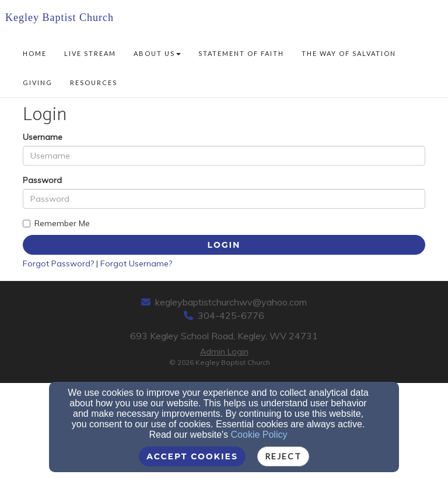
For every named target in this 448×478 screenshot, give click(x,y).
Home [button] (35, 53)
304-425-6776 (231, 315)
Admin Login (224, 352)
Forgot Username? (136, 263)
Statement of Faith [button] (241, 53)
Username (43, 137)
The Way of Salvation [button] (349, 53)
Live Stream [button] (90, 53)
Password (42, 180)
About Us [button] (157, 53)
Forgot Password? (58, 263)
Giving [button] (38, 82)
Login (224, 245)
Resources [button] (94, 82)
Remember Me (56, 223)
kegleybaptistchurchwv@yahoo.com (231, 302)
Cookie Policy (259, 435)
